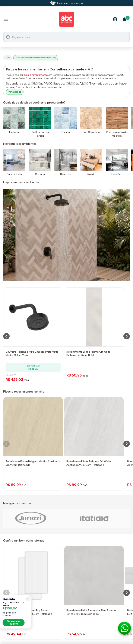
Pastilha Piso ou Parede (40, 134)
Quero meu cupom (14, 623)
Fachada (14, 132)
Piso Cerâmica (91, 132)
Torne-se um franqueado (67, 3)
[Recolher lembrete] (28, 599)
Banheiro (66, 174)
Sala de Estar (14, 174)
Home (8, 58)
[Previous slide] (6, 444)
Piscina (66, 132)
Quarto (91, 174)
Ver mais (15, 92)
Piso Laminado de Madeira (117, 134)
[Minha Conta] (115, 20)
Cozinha (40, 174)
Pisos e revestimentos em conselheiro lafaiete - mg (36, 58)
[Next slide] (127, 444)
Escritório (117, 174)
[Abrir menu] (6, 20)
